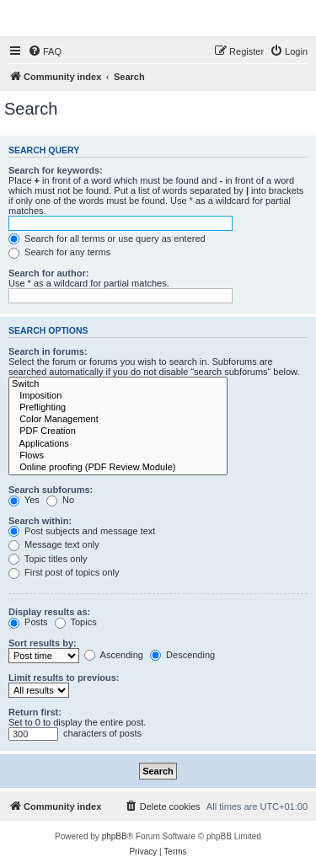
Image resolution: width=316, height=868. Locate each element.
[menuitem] (45, 51)
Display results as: (49, 612)
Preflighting (118, 408)
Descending (182, 655)
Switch (118, 384)
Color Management (118, 420)
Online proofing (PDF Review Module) (118, 468)
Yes (24, 500)
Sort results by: (43, 643)
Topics (76, 622)
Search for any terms (59, 252)
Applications (118, 444)
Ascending (114, 655)
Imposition (118, 396)
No (60, 500)
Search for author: (48, 273)
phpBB (115, 836)
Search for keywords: (56, 170)
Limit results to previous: (64, 678)
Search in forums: (48, 351)
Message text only (54, 544)
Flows (118, 456)
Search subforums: (51, 490)
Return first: (35, 712)
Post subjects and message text (82, 531)
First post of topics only (64, 572)
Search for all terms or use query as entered (107, 238)
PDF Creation (118, 431)
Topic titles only (48, 559)
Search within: (40, 521)
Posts (28, 622)
